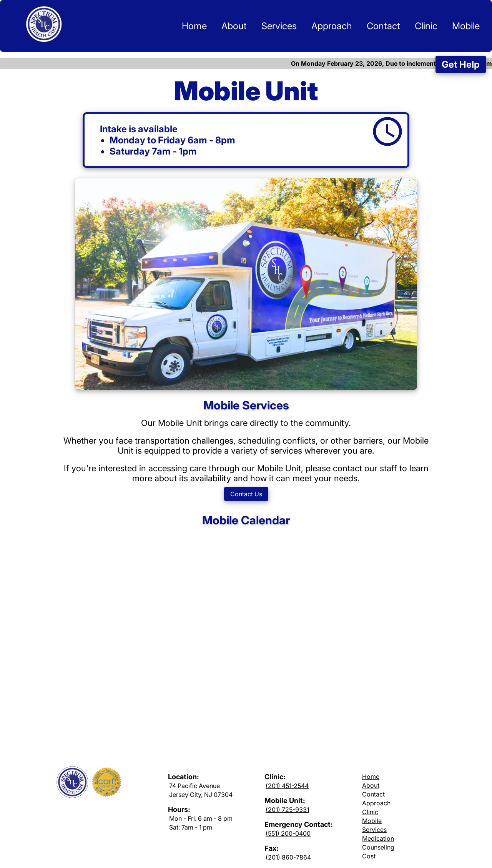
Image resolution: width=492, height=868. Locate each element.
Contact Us (246, 494)
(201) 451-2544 (287, 786)
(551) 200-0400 (288, 833)
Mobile (466, 26)
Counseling (378, 847)
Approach (332, 26)
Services (279, 26)
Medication (378, 838)
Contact (383, 26)
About (234, 26)
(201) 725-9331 (287, 810)
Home (194, 26)
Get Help (461, 64)
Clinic (426, 26)
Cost (369, 856)
